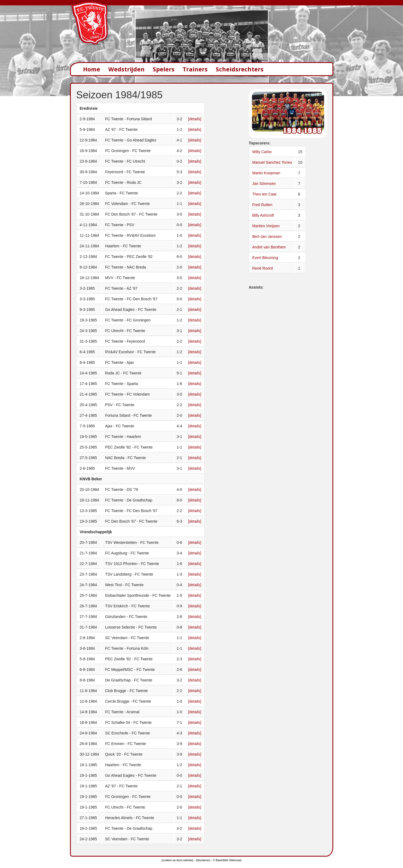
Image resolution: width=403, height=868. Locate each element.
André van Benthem (269, 247)
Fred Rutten (262, 205)
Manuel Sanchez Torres (272, 162)
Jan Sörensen (264, 184)
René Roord (263, 268)
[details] (195, 119)
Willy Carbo (262, 152)
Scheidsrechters (240, 69)
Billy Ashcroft (263, 215)
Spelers (164, 69)
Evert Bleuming (265, 258)
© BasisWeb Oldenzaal (227, 860)
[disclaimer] (203, 860)
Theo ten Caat (264, 194)
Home (92, 69)
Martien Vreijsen (266, 226)
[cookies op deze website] (177, 860)
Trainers (195, 69)
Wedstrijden (126, 69)
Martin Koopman (266, 173)
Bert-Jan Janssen (267, 236)
